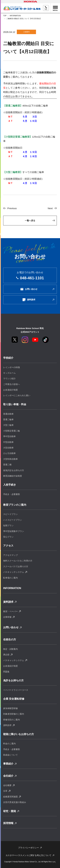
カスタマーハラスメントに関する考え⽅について (28, 855)
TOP (5, 16)
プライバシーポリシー (28, 848)
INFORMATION (15, 16)
